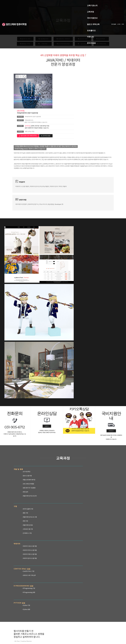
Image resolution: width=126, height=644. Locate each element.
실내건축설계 (83, 44)
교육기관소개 (32, 3)
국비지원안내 (56, 3)
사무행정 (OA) (101, 44)
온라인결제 (109, 6)
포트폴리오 (85, 3)
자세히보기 (111, 284)
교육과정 (44, 3)
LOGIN (114, 6)
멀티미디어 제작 (25, 39)
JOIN (118, 6)
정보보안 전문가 (83, 39)
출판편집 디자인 (25, 44)
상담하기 (47, 279)
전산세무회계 (101, 39)
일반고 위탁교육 (71, 3)
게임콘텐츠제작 (44, 39)
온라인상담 (42, 9)
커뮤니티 (30, 9)
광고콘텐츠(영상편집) (63, 44)
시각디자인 (43, 44)
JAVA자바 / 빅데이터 (63, 39)
